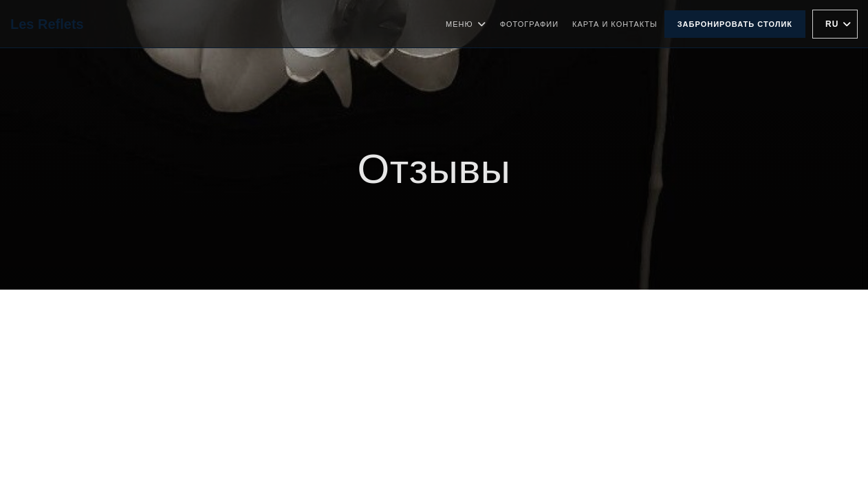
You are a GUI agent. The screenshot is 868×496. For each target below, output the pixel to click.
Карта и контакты (615, 24)
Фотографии (529, 24)
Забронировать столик (735, 24)
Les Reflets (47, 24)
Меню (466, 24)
